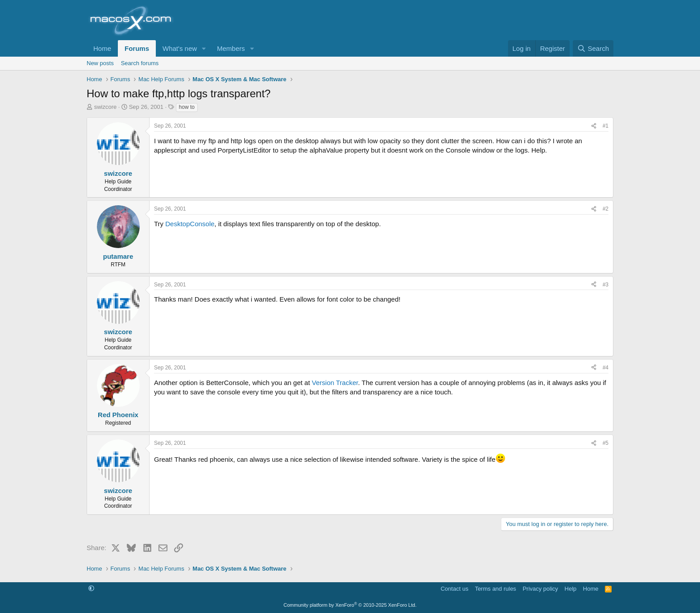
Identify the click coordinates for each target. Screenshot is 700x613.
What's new (180, 48)
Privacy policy (540, 589)
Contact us (454, 589)
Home (102, 48)
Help (571, 589)
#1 (606, 126)
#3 (606, 285)
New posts (100, 63)
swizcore (106, 107)
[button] (204, 48)
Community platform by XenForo (350, 605)
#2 (606, 209)
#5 (606, 443)
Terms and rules (496, 589)
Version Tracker (335, 383)
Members (231, 48)
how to (187, 107)
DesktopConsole (190, 224)
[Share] (594, 126)
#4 (606, 368)
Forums (137, 48)
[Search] (593, 48)
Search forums (140, 63)
